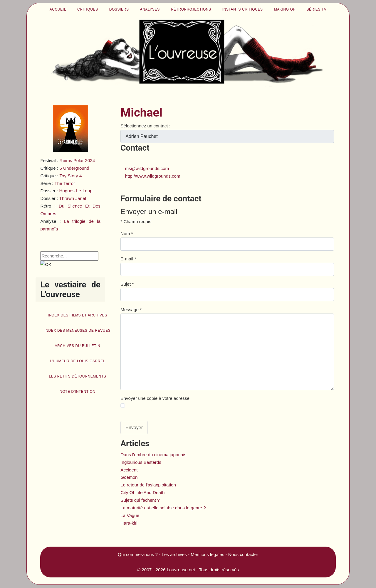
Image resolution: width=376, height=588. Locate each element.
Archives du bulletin (77, 346)
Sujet (127, 284)
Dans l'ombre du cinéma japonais (153, 455)
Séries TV (316, 9)
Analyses (150, 9)
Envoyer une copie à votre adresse (155, 398)
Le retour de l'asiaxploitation (148, 485)
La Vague (130, 515)
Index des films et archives (78, 315)
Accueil (58, 9)
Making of (285, 9)
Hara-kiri (129, 523)
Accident (129, 470)
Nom (127, 234)
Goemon (129, 477)
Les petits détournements (77, 376)
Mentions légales (207, 554)
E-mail (128, 259)
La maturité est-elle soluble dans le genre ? (163, 508)
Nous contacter (243, 554)
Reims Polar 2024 (77, 160)
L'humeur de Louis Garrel (78, 361)
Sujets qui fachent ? (140, 500)
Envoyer (134, 428)
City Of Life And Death (142, 492)
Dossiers (119, 9)
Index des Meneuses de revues (77, 331)
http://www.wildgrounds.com (152, 176)
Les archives (174, 554)
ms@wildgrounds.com (147, 168)
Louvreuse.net (181, 570)
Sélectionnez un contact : (145, 126)
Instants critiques (243, 9)
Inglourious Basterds (141, 462)
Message (131, 310)
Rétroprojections (191, 9)
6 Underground (74, 168)
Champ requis (136, 221)
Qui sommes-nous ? (138, 554)
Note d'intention (78, 392)
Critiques (88, 9)
